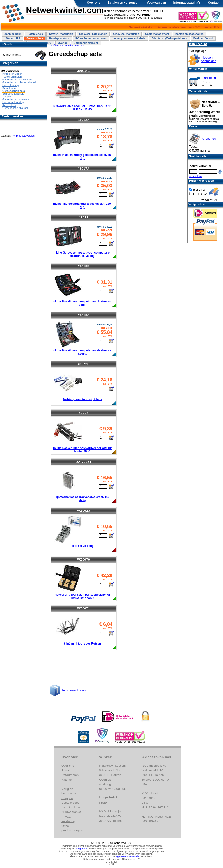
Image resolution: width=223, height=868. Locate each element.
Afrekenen (209, 139)
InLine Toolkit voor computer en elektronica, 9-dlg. (83, 303)
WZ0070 (84, 559)
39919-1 (84, 71)
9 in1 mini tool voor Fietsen (82, 644)
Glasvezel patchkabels (93, 34)
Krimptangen (10, 88)
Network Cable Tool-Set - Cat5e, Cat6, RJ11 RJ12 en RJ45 (82, 108)
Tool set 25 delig (82, 546)
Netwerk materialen (61, 34)
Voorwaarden (156, 2)
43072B (84, 364)
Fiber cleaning (11, 85)
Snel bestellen (199, 156)
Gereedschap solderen (16, 99)
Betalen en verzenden (124, 2)
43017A (84, 169)
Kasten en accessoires (189, 34)
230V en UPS (12, 38)
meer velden (195, 176)
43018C (84, 315)
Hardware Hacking (13, 102)
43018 (84, 217)
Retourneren (70, 775)
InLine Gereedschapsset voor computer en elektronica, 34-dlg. (82, 254)
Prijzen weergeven (202, 181)
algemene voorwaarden (128, 856)
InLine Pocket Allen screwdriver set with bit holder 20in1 (82, 450)
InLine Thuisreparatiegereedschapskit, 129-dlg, (82, 205)
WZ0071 (84, 608)
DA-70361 (84, 462)
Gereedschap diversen (16, 108)
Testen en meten (12, 77)
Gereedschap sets (14, 91)
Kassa (193, 126)
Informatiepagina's (187, 2)
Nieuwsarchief (71, 812)
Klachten (67, 780)
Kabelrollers (9, 105)
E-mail (66, 770)
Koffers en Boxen (12, 74)
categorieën (81, 849)
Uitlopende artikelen (86, 43)
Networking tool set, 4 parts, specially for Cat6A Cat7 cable (82, 596)
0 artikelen (209, 78)
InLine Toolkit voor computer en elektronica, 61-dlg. (83, 352)
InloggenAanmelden (209, 59)
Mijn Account (198, 44)
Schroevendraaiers (13, 94)
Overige (63, 43)
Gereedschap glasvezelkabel (19, 82)
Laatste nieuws (72, 807)
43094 (84, 413)
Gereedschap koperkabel (17, 79)
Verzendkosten (199, 91)
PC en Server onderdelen (91, 38)
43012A (84, 120)
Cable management (157, 34)
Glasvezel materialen (126, 34)
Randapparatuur (59, 38)
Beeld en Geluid (203, 38)
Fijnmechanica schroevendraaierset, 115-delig (82, 499)
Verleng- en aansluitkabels (129, 38)
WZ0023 (84, 511)
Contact (214, 2)
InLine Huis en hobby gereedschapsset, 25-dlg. (82, 157)
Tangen (7, 97)
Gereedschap (35, 38)
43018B (84, 266)
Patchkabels (35, 34)
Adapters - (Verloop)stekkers (169, 38)
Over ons (93, 2)
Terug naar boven (74, 690)
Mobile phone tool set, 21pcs (82, 399)
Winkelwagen (198, 69)
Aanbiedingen (13, 34)
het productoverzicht (24, 136)
